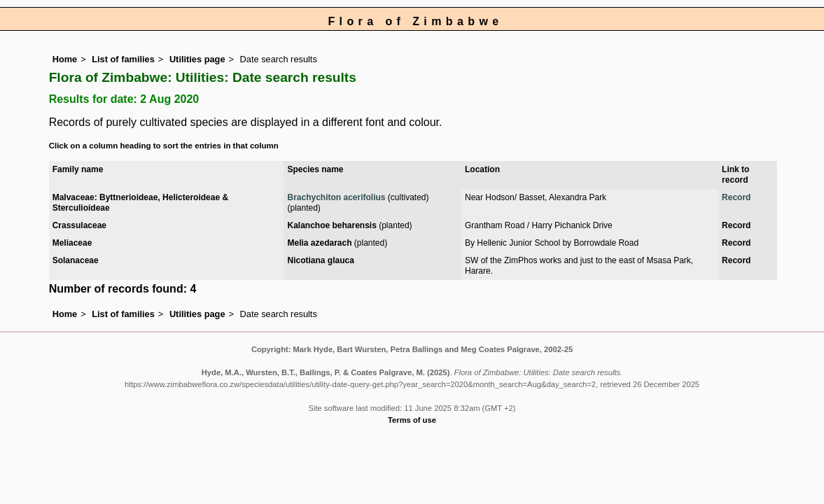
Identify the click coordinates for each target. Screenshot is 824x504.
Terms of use (412, 420)
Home (65, 59)
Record (736, 197)
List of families (123, 59)
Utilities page (197, 59)
